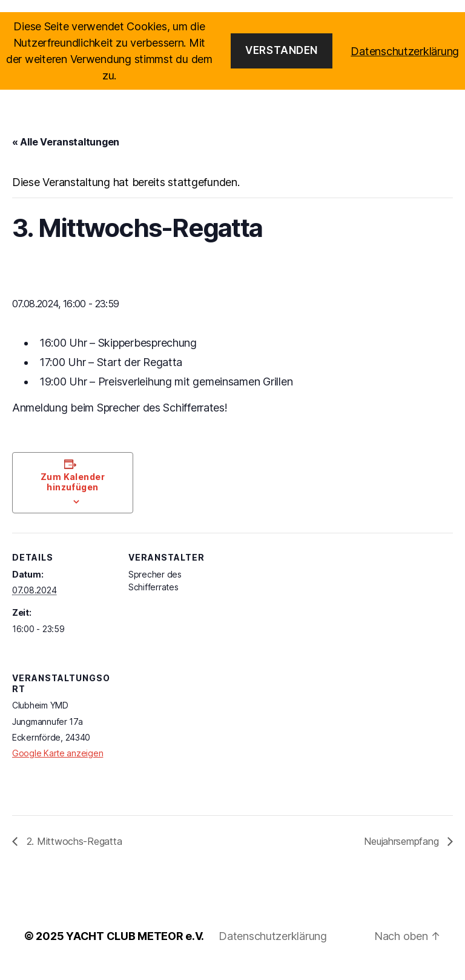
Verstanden (282, 50)
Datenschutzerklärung (273, 946)
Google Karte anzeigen (58, 763)
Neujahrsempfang (403, 851)
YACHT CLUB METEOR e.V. (135, 946)
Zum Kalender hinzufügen (73, 492)
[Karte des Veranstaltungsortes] (192, 747)
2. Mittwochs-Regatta (73, 851)
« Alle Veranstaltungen (66, 152)
